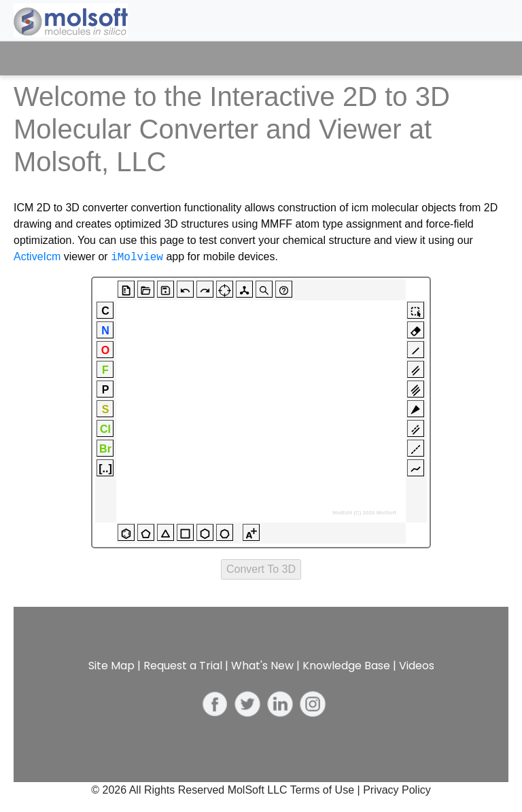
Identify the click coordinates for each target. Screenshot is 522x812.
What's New (262, 666)
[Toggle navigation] (486, 58)
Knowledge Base (346, 666)
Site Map (111, 666)
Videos (417, 666)
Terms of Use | (327, 790)
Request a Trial (183, 666)
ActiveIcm (37, 257)
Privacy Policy (397, 790)
